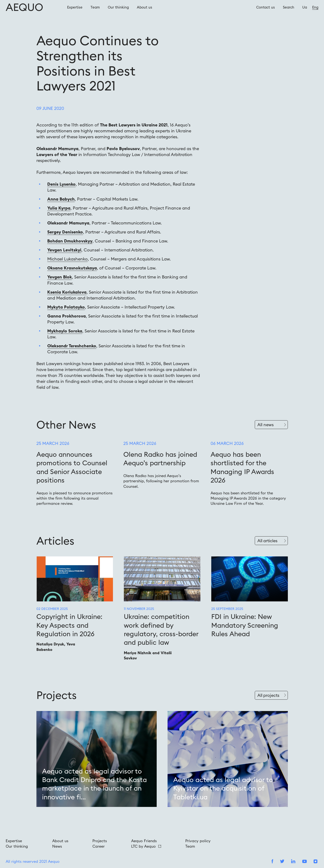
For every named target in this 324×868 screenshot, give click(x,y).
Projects (100, 841)
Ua (305, 7)
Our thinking (118, 7)
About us (145, 7)
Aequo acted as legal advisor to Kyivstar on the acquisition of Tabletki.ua (223, 788)
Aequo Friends (144, 841)
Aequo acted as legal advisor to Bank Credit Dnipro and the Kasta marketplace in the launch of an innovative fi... (94, 784)
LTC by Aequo (146, 846)
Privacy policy (198, 841)
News (57, 846)
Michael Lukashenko (67, 259)
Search (289, 7)
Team (95, 7)
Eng (315, 7)
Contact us (266, 7)
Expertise (75, 7)
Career (99, 846)
